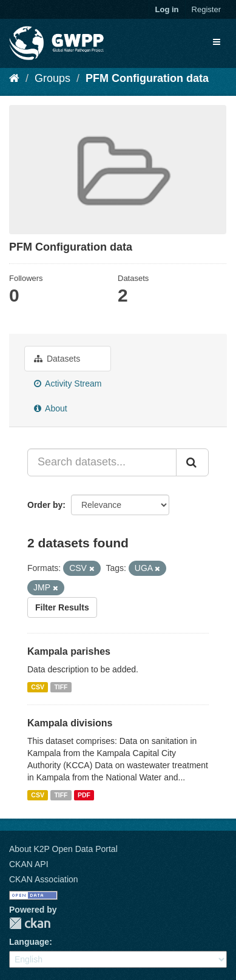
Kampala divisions (70, 723)
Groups (52, 78)
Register (206, 9)
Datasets (57, 359)
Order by (45, 505)
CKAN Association (44, 879)
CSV (38, 687)
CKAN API (29, 864)
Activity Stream (68, 384)
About (51, 408)
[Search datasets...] (102, 462)
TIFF (61, 687)
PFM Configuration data (147, 78)
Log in (167, 9)
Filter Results (62, 607)
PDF (84, 795)
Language (29, 942)
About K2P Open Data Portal (63, 849)
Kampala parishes (69, 651)
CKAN (30, 923)
